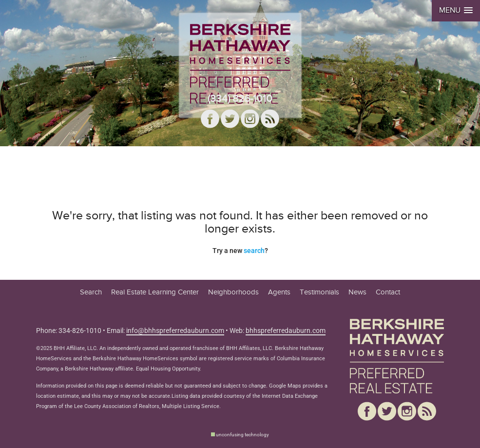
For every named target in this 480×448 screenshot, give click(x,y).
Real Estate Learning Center (155, 292)
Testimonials (319, 292)
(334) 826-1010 (240, 99)
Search (91, 292)
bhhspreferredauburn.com (286, 331)
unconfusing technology (242, 435)
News (357, 292)
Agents (279, 292)
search (254, 251)
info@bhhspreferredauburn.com (175, 331)
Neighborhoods (233, 292)
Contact (388, 292)
